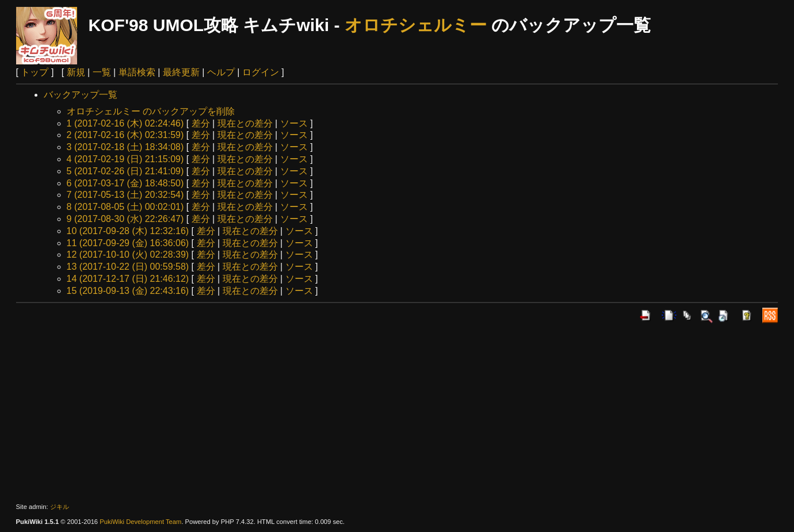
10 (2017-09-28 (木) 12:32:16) (128, 231)
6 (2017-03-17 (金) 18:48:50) (125, 183)
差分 (201, 123)
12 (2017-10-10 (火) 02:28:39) (128, 254)
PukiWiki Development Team (140, 522)
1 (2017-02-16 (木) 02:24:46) (125, 123)
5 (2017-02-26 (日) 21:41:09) (125, 171)
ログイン (261, 72)
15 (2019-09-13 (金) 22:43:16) (128, 291)
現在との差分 (245, 123)
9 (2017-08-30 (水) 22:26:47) (125, 219)
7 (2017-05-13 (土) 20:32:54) (125, 195)
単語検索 (137, 72)
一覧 (102, 72)
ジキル (60, 507)
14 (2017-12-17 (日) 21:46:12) (128, 279)
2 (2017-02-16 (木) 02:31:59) (125, 135)
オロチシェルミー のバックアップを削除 (151, 111)
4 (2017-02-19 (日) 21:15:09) (125, 159)
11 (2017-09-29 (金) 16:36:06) (128, 243)
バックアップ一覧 (81, 95)
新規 (76, 72)
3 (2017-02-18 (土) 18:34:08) (125, 147)
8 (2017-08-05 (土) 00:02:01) (125, 207)
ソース (294, 123)
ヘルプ (221, 72)
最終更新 (181, 72)
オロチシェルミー (416, 25)
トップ (35, 72)
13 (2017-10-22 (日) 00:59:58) (128, 267)
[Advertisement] (397, 413)
